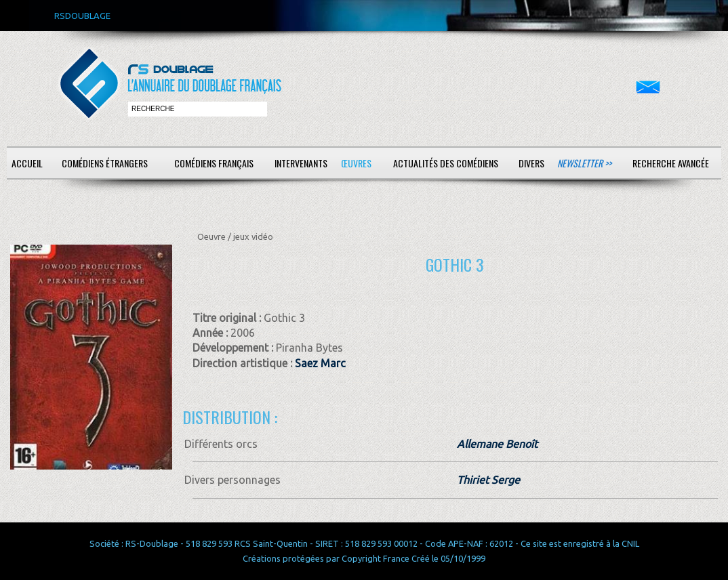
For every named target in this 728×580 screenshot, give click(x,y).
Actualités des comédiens (446, 163)
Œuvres (356, 163)
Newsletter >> (584, 163)
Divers (531, 163)
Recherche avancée (671, 163)
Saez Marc (320, 363)
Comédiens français (214, 163)
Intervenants (301, 163)
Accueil (27, 163)
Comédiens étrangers (105, 163)
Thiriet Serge (488, 480)
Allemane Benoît (497, 444)
